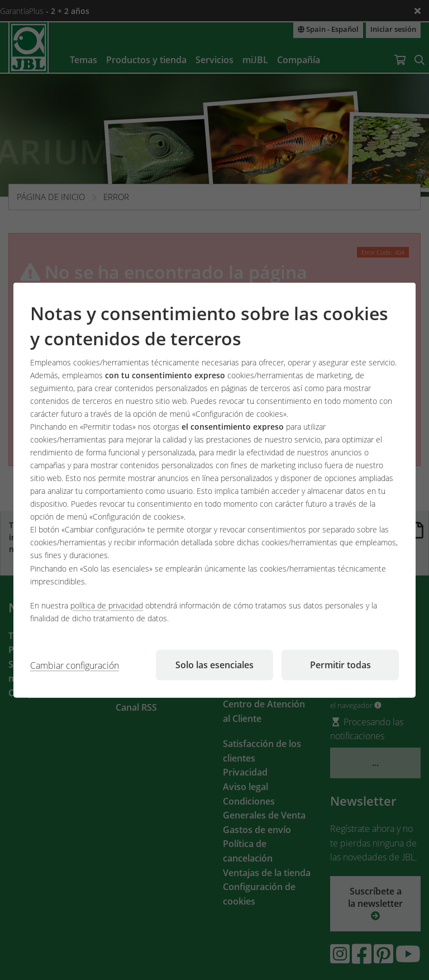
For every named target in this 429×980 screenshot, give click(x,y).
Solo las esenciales (214, 664)
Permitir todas (340, 664)
